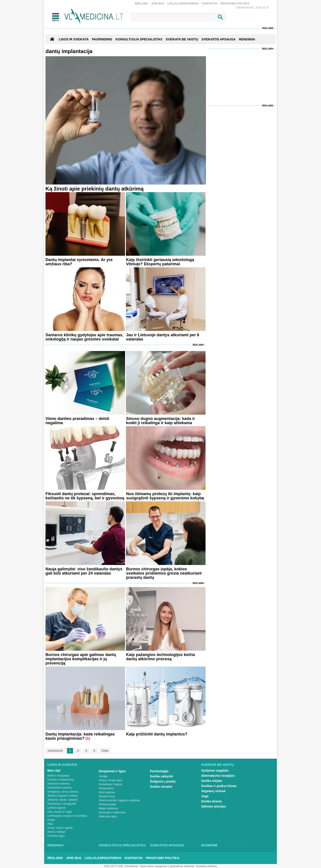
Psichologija (159, 771)
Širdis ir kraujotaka (59, 776)
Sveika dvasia (212, 801)
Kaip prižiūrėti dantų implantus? (157, 734)
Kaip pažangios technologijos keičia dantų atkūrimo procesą (160, 657)
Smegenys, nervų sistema (63, 792)
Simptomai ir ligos (112, 771)
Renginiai (56, 845)
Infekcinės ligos (108, 816)
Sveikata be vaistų (218, 765)
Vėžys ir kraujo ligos (111, 780)
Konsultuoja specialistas (122, 845)
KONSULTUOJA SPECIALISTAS (139, 39)
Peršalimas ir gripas (110, 784)
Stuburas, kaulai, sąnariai (63, 800)
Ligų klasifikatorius (183, 4)
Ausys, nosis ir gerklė (60, 828)
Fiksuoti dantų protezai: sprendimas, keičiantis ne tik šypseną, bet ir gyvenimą (85, 496)
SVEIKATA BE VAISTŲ (182, 39)
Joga (205, 796)
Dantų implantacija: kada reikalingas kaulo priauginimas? (80, 736)
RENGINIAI (247, 39)
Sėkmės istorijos (214, 806)
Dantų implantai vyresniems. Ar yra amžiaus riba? (79, 262)
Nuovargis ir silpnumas (112, 812)
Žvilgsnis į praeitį (163, 781)
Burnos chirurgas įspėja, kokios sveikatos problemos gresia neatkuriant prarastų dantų (164, 573)
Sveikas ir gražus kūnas (219, 786)
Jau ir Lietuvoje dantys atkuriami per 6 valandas (163, 337)
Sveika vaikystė (162, 776)
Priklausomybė (108, 804)
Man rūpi (54, 770)
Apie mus (158, 4)
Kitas (105, 751)
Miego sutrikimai (108, 808)
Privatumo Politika (235, 4)
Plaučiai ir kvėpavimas (61, 780)
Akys (50, 824)
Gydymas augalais (215, 770)
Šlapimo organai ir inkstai (62, 796)
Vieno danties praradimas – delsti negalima (77, 421)
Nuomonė (209, 845)
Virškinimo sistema (59, 784)
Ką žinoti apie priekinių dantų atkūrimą (95, 189)
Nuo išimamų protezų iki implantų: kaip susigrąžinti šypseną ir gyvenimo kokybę (165, 496)
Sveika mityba (212, 781)
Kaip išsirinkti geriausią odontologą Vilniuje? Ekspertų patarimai (160, 262)
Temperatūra (106, 788)
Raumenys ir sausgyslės (62, 804)
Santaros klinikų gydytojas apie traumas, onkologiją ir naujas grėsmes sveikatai (84, 337)
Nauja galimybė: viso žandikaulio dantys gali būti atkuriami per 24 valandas (84, 571)
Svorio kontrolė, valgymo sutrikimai (119, 800)
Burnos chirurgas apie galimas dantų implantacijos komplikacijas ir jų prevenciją (81, 659)
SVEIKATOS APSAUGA (219, 39)
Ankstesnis (55, 751)
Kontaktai (210, 4)
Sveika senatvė (161, 787)
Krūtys (51, 820)
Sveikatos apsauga (167, 845)
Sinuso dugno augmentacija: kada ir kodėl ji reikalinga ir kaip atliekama (160, 421)
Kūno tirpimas (107, 792)
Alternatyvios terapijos (218, 776)
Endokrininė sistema (60, 788)
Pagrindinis (102, 39)
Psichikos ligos (56, 836)
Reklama (141, 4)
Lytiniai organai (56, 808)
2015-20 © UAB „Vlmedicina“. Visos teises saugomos (136, 866)
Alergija (103, 776)
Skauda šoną (107, 796)
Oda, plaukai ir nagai (60, 812)
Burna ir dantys (57, 832)
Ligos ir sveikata (74, 39)
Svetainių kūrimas (207, 866)
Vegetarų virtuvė (213, 791)
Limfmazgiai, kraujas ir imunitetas (67, 816)
